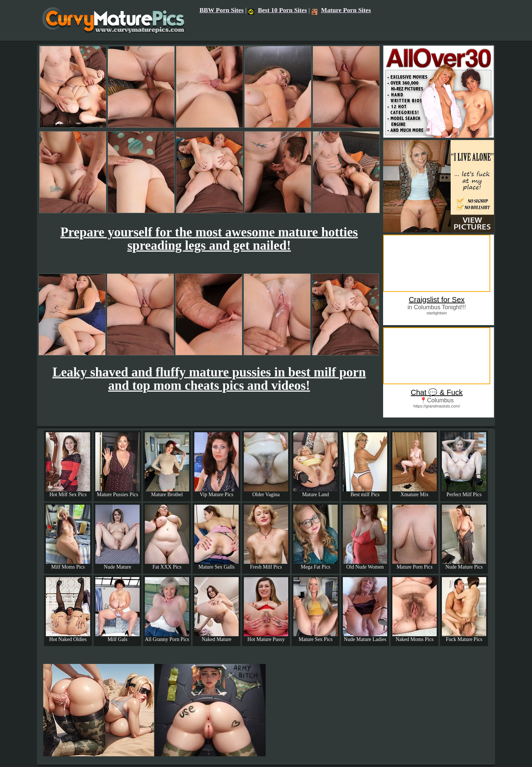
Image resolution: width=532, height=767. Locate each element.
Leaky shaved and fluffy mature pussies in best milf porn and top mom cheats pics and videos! (209, 379)
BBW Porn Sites (222, 10)
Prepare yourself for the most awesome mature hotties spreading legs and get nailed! (209, 239)
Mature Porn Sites (341, 10)
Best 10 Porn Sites (278, 10)
